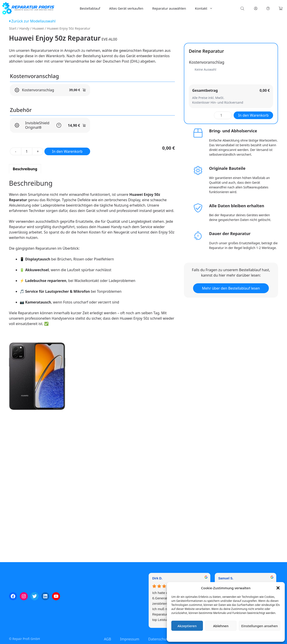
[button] (278, 588)
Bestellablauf (90, 8)
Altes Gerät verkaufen (126, 8)
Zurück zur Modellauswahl (32, 21)
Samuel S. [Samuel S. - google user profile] (226, 578)
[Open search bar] (243, 8)
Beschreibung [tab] (25, 169)
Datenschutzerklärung (229, 636)
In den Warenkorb (67, 151)
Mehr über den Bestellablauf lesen (231, 288)
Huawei (38, 28)
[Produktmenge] (27, 151)
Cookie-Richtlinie (202, 636)
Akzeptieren (187, 626)
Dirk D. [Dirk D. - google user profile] (157, 578)
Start (13, 28)
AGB (107, 639)
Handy (24, 28)
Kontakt (206, 8)
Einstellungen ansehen (260, 626)
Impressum (252, 636)
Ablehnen (221, 626)
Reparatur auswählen (169, 8)
